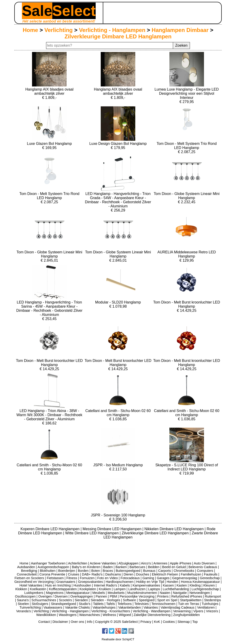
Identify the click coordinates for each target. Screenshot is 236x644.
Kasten (182, 585)
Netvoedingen (200, 593)
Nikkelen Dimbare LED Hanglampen (175, 529)
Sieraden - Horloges (105, 600)
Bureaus (149, 571)
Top (195, 622)
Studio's (85, 604)
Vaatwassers (53, 607)
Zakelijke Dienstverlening (152, 615)
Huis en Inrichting (58, 585)
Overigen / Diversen (53, 596)
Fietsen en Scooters (29, 578)
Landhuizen (137, 589)
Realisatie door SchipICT (118, 639)
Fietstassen (55, 578)
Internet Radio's (105, 585)
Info (90, 622)
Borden (83, 571)
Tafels (111, 604)
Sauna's (23, 600)
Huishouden (82, 585)
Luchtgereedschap (205, 589)
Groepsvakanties (91, 582)
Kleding (195, 585)
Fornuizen (87, 578)
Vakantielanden (130, 607)
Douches (143, 574)
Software (129, 600)
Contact (44, 622)
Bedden (154, 567)
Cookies (169, 622)
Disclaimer (60, 622)
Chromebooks (184, 571)
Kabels (125, 585)
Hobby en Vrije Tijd (150, 582)
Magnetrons (55, 593)
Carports (164, 571)
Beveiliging (29, 571)
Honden (172, 582)
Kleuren (209, 585)
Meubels (99, 593)
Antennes (161, 563)
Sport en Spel (167, 600)
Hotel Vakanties (31, 585)
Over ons (77, 622)
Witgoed (125, 615)
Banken (121, 567)
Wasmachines (90, 615)
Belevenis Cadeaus (203, 567)
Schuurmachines (44, 600)
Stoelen (23, 604)
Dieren (128, 574)
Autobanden (26, 567)
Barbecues (137, 567)
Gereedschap (210, 578)
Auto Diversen (204, 563)
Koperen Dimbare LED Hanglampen (51, 529)
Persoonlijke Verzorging (137, 596)
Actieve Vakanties (103, 563)
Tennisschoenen (163, 604)
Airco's (146, 563)
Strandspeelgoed (63, 604)
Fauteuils (211, 574)
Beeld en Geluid (174, 567)
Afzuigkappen (128, 563)
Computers (205, 571)
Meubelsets (116, 593)
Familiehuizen (191, 574)
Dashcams (113, 574)
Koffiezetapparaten (63, 589)
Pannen (101, 596)
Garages (163, 578)
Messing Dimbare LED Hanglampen (112, 529)
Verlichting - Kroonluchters (111, 611)
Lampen (120, 589)
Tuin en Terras (188, 604)
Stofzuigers (40, 604)
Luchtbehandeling (176, 589)
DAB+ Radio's (92, 574)
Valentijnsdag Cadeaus (178, 607)
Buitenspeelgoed (128, 571)
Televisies (142, 604)
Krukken (105, 589)
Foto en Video (108, 578)
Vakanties (151, 607)
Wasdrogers (68, 615)
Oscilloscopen (25, 596)
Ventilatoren (206, 607)
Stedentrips (213, 600)
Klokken (21, 589)
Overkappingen (82, 596)
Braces (108, 571)
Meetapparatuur (78, 593)
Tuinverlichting (30, 607)
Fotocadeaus (130, 578)
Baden (108, 567)
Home (31, 30)
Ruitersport (213, 596)
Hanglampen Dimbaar (180, 30)
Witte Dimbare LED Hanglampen (93, 533)
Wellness (109, 615)
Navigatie (180, 593)
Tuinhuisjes (210, 604)
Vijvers (198, 611)
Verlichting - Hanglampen (112, 30)
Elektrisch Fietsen (165, 574)
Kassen (168, 585)
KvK (157, 622)
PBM (113, 596)
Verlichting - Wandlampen (152, 611)
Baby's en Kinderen (86, 567)
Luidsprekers (34, 593)
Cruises (74, 574)
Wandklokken (46, 615)
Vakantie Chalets (77, 607)
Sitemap (184, 622)
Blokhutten (48, 571)
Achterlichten (78, 563)
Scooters (65, 600)
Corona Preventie (52, 574)
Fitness (72, 578)
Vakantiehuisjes (104, 607)
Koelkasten (38, 589)
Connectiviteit (27, 574)
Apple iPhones (181, 563)
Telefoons (125, 604)
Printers (163, 596)
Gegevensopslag (185, 578)
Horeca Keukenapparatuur (200, 582)
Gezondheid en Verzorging (34, 582)
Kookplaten (88, 589)
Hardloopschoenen (119, 582)
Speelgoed (147, 600)
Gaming (148, 578)
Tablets (98, 604)
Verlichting (59, 30)
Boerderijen (67, 571)
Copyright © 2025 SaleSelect (117, 622)
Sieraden (81, 600)
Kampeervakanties (146, 585)
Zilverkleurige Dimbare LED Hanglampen (118, 36)
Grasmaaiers (66, 582)
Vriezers (212, 611)
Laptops (154, 589)
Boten (96, 571)
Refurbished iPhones (187, 596)
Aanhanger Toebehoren (48, 563)
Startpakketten (191, 600)
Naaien (165, 593)
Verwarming (182, 611)
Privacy (146, 622)
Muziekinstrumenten (142, 593)
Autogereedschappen (53, 567)
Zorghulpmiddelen (186, 615)
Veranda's (24, 611)
